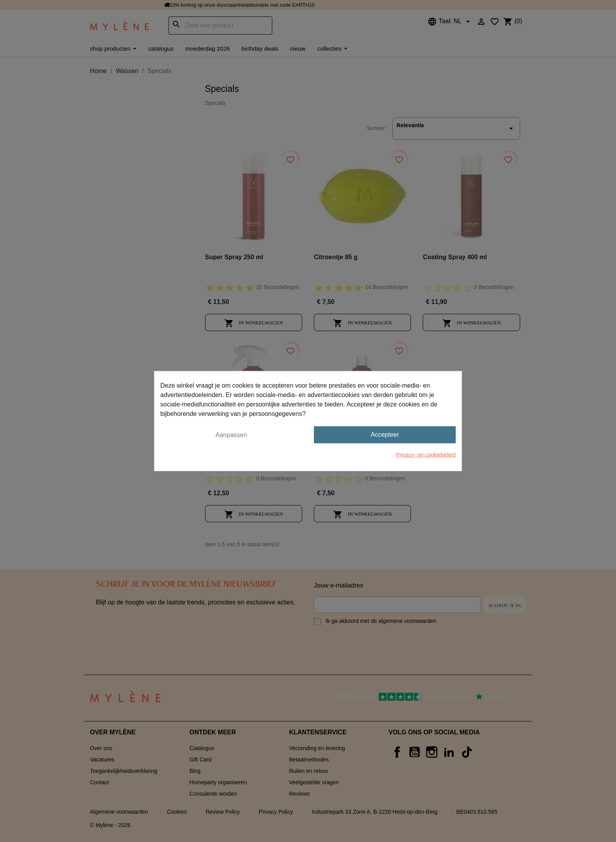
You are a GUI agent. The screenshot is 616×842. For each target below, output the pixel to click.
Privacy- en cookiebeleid (426, 454)
